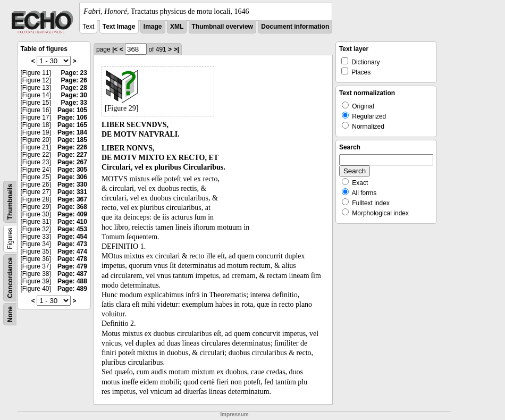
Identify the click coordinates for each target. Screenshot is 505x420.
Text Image (119, 27)
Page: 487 (72, 274)
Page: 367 (72, 199)
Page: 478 (72, 259)
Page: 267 (72, 162)
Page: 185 (72, 140)
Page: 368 (72, 207)
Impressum (234, 414)
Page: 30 (74, 95)
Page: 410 (72, 222)
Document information (295, 27)
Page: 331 (72, 192)
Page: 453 (72, 229)
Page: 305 (72, 170)
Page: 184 (72, 132)
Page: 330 (72, 184)
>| (176, 49)
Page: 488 (72, 281)
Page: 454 (72, 237)
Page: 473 (72, 244)
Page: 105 (72, 110)
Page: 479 (72, 266)
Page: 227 (72, 155)
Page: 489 (72, 289)
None (10, 314)
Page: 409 (72, 214)
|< (115, 49)
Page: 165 (72, 125)
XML (177, 27)
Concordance (10, 278)
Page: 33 (74, 103)
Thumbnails (10, 202)
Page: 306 (72, 177)
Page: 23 (74, 73)
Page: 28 (74, 88)
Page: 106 (72, 117)
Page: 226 (72, 147)
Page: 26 (74, 80)
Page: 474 (72, 251)
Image (153, 27)
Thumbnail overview (222, 27)
